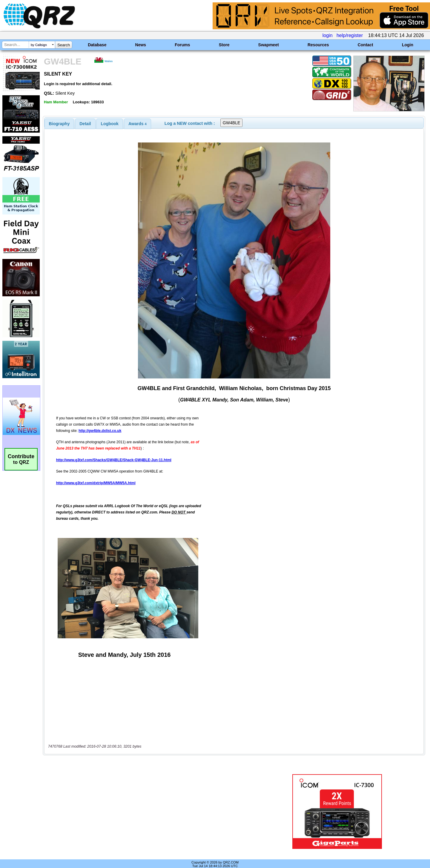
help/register (350, 35)
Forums (182, 45)
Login (408, 45)
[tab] (59, 124)
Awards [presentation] (138, 124)
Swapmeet (269, 45)
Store (224, 45)
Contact (365, 45)
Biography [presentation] (59, 124)
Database (97, 45)
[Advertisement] (151, 805)
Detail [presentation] (85, 124)
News (141, 45)
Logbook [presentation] (110, 124)
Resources (318, 45)
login (328, 35)
